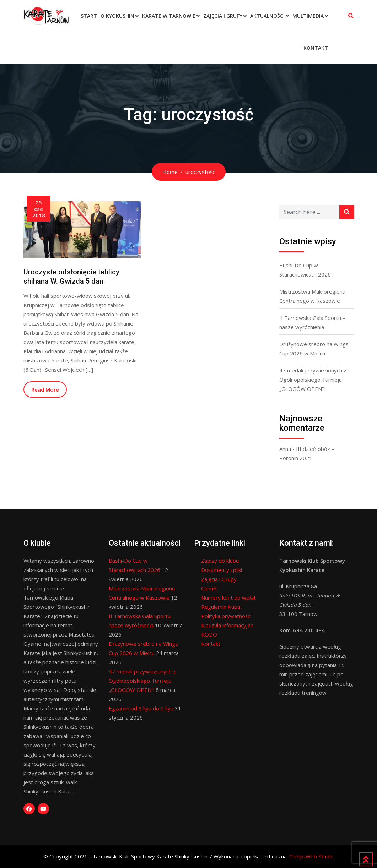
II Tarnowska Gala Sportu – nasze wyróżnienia (312, 322)
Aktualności (267, 16)
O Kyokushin (117, 16)
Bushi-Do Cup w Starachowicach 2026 (305, 270)
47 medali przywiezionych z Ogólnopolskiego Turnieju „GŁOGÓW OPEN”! (313, 380)
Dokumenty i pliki (222, 570)
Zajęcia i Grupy (223, 16)
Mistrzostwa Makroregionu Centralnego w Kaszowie (312, 296)
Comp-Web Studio (311, 856)
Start (89, 16)
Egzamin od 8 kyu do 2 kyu (141, 708)
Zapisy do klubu (220, 561)
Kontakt (316, 48)
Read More (45, 389)
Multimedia (308, 16)
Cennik (209, 588)
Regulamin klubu (221, 607)
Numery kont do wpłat (228, 597)
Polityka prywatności (226, 616)
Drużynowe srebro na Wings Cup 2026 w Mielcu (314, 349)
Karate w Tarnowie (169, 16)
